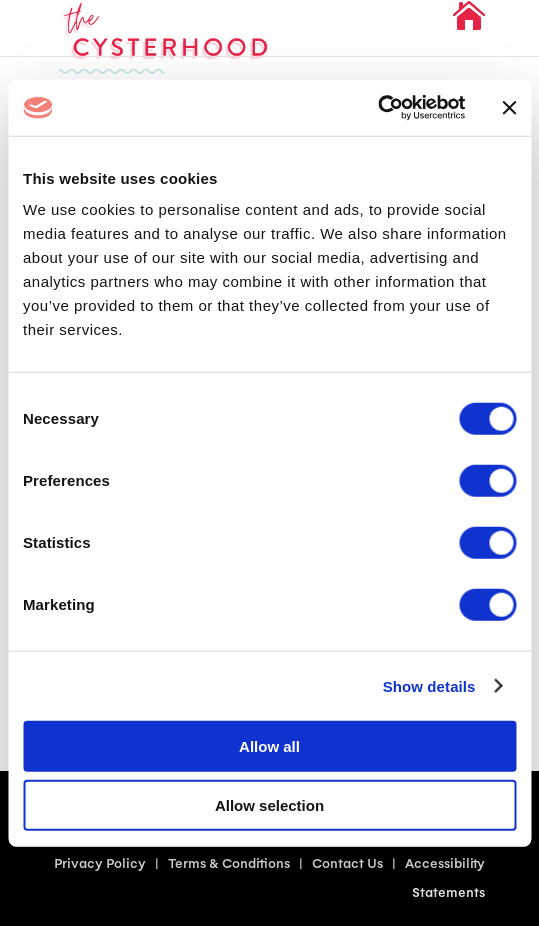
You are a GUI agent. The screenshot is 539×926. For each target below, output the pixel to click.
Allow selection (269, 804)
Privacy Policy (100, 862)
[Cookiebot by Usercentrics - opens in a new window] (377, 108)
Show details (429, 685)
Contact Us (347, 862)
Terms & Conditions (229, 862)
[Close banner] (509, 108)
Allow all (269, 746)
